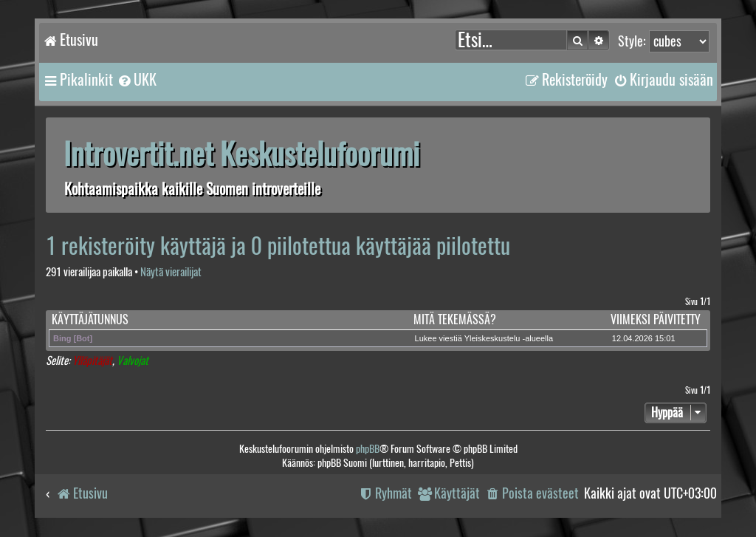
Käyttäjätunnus (90, 319)
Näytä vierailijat (171, 272)
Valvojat (133, 361)
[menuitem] (137, 80)
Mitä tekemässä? (455, 319)
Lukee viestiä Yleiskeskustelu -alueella (484, 338)
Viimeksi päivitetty (656, 319)
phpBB (368, 449)
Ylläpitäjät (92, 361)
